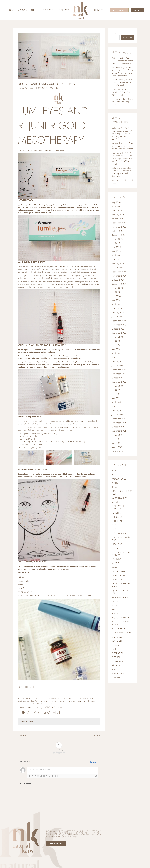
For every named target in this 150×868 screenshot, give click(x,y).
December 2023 (119, 321)
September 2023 (119, 333)
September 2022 (119, 382)
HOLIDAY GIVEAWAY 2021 (121, 539)
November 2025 (119, 227)
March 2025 (117, 260)
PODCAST (116, 614)
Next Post (100, 736)
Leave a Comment (25, 88)
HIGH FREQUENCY (120, 533)
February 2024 (118, 313)
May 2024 (116, 300)
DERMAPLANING (119, 498)
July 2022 (116, 390)
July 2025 (116, 243)
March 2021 (117, 447)
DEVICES (116, 502)
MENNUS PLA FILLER (122, 182)
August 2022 (117, 386)
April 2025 (116, 255)
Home (11, 10)
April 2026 (116, 207)
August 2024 (117, 288)
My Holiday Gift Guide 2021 (121, 592)
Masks (114, 567)
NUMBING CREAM (120, 597)
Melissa (115, 128)
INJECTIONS (45, 707)
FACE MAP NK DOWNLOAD (118, 507)
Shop (35, 10)
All (36, 88)
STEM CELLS (117, 637)
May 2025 (116, 251)
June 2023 (116, 345)
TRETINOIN (117, 657)
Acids (114, 471)
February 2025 (118, 264)
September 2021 (119, 431)
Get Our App (56, 844)
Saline (20, 585)
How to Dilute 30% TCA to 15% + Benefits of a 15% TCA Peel (122, 83)
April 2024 (116, 304)
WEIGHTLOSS (118, 674)
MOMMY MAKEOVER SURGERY (121, 585)
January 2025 (117, 268)
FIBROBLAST (117, 517)
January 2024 (117, 317)
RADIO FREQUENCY (121, 629)
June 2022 (116, 394)
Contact (100, 10)
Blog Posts (49, 10)
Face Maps (64, 10)
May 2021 (116, 443)
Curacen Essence (27, 687)
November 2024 (119, 276)
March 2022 (117, 406)
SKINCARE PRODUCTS (121, 633)
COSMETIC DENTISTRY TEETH (122, 492)
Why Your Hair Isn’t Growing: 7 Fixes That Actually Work (121, 92)
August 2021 (117, 435)
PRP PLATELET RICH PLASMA (120, 623)
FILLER (114, 525)
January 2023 (117, 366)
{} (55, 776)
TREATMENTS (117, 653)
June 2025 (116, 247)
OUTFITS (115, 601)
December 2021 (119, 419)
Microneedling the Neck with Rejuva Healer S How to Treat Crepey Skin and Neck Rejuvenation (123, 72)
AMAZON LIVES (119, 479)
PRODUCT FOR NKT (120, 618)
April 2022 (116, 402)
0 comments (59, 151)
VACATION (117, 665)
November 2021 (119, 423)
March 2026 (117, 211)
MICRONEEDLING (120, 580)
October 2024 (118, 280)
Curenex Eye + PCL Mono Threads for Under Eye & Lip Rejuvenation (122, 61)
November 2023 (119, 325)
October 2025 (118, 231)
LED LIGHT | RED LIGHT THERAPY (122, 554)
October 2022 (118, 378)
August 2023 (117, 337)
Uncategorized (118, 661)
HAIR (114, 529)
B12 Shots (22, 577)
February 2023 (118, 361)
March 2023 (117, 357)
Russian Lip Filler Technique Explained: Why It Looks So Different (122, 146)
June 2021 (116, 439)
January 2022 (117, 415)
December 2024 (119, 272)
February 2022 (118, 410)
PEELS (114, 605)
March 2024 (117, 308)
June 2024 (116, 296)
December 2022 (119, 370)
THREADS (116, 645)
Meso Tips (22, 588)
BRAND (115, 483)
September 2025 (119, 235)
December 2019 (119, 451)
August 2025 (117, 239)
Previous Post (20, 736)
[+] (58, 776)
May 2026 (116, 202)
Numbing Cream (25, 592)
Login (94, 762)
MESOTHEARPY (45, 88)
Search (114, 33)
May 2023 (116, 349)
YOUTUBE (116, 678)
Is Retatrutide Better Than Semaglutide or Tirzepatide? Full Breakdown (122, 172)
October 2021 (118, 427)
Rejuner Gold (23, 581)
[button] (26, 10)
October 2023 (118, 329)
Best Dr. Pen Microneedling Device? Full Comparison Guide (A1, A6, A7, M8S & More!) (122, 134)
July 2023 (116, 341)
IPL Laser (115, 548)
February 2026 (118, 215)
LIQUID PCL (117, 559)
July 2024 (116, 292)
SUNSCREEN (117, 641)
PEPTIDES (116, 610)
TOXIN (114, 649)
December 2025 (119, 223)
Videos (22, 10)
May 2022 (116, 398)
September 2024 (119, 284)
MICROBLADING (119, 576)
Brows (114, 487)
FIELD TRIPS (117, 521)
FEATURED (116, 513)
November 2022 (119, 374)
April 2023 (116, 353)
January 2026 (117, 219)
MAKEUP (115, 563)
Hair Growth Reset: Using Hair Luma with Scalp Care (122, 102)
